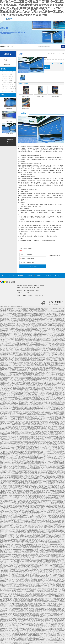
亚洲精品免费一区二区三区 (53, 429)
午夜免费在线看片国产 (24, 405)
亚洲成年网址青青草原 (24, 473)
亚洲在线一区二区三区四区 (45, 532)
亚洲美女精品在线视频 (30, 322)
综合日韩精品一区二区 (36, 436)
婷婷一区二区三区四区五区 (50, 373)
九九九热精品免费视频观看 (58, 539)
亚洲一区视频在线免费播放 (17, 637)
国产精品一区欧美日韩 (23, 480)
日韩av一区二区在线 (41, 501)
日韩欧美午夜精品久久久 (22, 318)
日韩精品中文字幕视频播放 (15, 390)
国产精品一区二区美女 (5, 549)
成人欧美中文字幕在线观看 (42, 618)
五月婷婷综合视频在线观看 (21, 345)
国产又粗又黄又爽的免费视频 (52, 495)
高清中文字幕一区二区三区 (56, 636)
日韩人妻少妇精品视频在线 (17, 424)
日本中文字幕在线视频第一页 (20, 417)
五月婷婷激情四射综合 (21, 589)
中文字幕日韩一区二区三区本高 (53, 311)
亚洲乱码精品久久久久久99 (15, 415)
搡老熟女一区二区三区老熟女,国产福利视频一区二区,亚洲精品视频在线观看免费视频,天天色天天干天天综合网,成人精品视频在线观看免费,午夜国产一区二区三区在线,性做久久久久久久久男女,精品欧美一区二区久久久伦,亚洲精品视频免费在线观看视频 (32, 8)
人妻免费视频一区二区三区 (45, 447)
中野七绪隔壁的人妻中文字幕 (46, 530)
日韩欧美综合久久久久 (35, 400)
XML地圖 (37, 288)
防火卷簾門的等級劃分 (8, 74)
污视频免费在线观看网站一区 (38, 495)
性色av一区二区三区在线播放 (26, 411)
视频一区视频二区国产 (14, 570)
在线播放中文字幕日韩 (19, 572)
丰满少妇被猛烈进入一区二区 (22, 386)
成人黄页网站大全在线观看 (52, 499)
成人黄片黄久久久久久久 (29, 348)
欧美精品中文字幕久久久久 (16, 383)
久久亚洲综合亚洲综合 (11, 406)
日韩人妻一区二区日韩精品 (15, 331)
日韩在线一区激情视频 (35, 598)
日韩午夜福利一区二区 (51, 319)
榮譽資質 (30, 275)
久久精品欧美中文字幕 (16, 353)
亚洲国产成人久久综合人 (49, 486)
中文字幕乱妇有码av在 (26, 435)
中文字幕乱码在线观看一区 (37, 486)
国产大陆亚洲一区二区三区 (28, 632)
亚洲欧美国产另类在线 (20, 559)
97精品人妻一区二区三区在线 (24, 441)
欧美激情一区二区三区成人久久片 (11, 365)
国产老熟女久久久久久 (25, 528)
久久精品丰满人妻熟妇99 (8, 569)
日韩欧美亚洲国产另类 (18, 450)
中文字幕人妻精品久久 (17, 592)
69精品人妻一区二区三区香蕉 (14, 336)
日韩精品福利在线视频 (23, 392)
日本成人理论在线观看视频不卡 (19, 532)
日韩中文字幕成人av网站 (44, 488)
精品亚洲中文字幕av (45, 350)
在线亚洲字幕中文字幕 (40, 319)
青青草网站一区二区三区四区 (56, 553)
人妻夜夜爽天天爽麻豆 (47, 547)
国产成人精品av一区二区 (8, 616)
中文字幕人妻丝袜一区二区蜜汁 (49, 511)
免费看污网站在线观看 (37, 323)
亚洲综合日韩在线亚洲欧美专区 (14, 577)
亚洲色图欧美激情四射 (56, 621)
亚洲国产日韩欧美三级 (41, 414)
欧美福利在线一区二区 (52, 535)
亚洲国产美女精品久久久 (14, 495)
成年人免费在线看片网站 (52, 567)
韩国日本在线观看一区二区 (48, 365)
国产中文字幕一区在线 (57, 518)
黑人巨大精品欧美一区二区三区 (30, 382)
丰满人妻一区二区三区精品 (56, 350)
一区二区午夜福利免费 (33, 524)
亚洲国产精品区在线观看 (31, 613)
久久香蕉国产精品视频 (11, 636)
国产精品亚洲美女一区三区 (8, 629)
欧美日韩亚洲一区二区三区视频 (33, 533)
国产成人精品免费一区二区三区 (27, 319)
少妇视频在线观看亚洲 (34, 419)
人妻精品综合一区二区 (32, 417)
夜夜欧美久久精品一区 (13, 380)
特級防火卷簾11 (9, 108)
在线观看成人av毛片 (30, 385)
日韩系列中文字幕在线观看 (31, 329)
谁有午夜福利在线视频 (34, 588)
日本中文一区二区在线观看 (34, 341)
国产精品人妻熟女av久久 (59, 400)
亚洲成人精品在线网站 (51, 348)
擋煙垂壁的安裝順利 (7, 80)
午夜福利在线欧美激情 (36, 441)
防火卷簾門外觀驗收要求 (8, 72)
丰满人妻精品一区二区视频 (30, 393)
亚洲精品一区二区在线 (55, 490)
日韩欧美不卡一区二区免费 (43, 557)
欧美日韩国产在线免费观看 (44, 621)
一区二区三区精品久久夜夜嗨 (30, 490)
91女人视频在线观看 (5, 598)
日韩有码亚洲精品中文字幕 (58, 461)
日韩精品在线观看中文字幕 (54, 326)
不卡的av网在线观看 (23, 430)
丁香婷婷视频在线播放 (46, 570)
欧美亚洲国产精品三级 (52, 317)
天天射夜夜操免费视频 (51, 367)
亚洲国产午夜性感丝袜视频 (20, 314)
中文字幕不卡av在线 (52, 586)
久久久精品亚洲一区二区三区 (26, 499)
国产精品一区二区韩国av (13, 486)
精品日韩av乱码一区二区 (16, 455)
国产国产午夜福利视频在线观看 (42, 352)
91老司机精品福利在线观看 (35, 496)
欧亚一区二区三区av (52, 608)
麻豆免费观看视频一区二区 (22, 485)
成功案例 (21, 275)
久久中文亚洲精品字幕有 (51, 313)
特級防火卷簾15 (26, 96)
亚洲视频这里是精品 (40, 385)
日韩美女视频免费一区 (54, 542)
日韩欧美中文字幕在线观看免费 (38, 537)
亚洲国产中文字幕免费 (50, 361)
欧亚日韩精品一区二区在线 (54, 634)
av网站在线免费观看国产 (40, 348)
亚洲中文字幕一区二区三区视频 (27, 370)
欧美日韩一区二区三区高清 (30, 501)
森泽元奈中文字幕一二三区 (32, 321)
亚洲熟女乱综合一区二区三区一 (31, 540)
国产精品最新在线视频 (9, 407)
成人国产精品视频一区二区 (40, 579)
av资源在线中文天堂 (30, 334)
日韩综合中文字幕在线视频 (44, 591)
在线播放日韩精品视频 (58, 480)
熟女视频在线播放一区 (25, 365)
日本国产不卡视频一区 (51, 537)
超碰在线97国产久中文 (53, 370)
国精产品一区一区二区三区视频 (55, 333)
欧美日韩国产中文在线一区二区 (14, 535)
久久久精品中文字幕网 (59, 505)
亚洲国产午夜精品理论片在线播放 (21, 402)
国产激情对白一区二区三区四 (41, 622)
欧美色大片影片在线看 (50, 391)
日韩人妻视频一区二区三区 (45, 375)
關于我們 (48, 275)
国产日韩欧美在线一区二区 (12, 464)
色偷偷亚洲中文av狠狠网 (44, 360)
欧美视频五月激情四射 (53, 372)
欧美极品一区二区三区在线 (47, 473)
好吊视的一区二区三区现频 (56, 318)
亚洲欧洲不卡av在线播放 (41, 331)
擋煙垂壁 (7, 65)
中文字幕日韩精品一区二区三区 (58, 548)
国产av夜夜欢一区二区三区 (31, 621)
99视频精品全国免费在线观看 (50, 498)
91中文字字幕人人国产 (21, 395)
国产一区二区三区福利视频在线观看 (27, 372)
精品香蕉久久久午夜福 (8, 445)
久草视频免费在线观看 (14, 523)
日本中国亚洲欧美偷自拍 (6, 366)
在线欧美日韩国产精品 (18, 317)
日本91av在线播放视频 (8, 437)
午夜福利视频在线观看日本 (53, 463)
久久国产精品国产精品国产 (29, 351)
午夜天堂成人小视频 (6, 488)
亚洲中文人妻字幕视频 (29, 434)
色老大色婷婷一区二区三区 (36, 555)
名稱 (8, 46)
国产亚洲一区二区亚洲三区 (38, 523)
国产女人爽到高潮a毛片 (22, 593)
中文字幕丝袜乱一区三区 (48, 362)
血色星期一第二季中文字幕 (53, 579)
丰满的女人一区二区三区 (54, 515)
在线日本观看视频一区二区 (26, 421)
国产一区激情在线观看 (16, 562)
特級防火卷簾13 (55, 96)
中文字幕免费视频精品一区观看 (30, 454)
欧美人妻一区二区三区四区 (33, 500)
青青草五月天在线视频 (26, 415)
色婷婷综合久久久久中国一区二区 (54, 415)
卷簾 (6, 60)
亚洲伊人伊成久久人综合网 (23, 461)
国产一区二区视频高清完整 (58, 520)
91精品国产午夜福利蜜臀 (46, 461)
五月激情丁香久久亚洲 (37, 493)
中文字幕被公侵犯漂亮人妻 (18, 338)
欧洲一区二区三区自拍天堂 (42, 516)
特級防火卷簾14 (41, 96)
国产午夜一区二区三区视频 (48, 409)
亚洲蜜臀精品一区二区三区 (24, 337)
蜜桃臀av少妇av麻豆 (8, 381)
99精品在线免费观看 (49, 505)
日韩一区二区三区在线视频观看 (50, 405)
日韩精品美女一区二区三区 (34, 521)
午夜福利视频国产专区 (40, 367)
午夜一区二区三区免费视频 (24, 564)
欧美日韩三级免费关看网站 (30, 324)
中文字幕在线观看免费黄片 (32, 404)
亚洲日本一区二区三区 (49, 452)
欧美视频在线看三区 (23, 607)
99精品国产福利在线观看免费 (46, 514)
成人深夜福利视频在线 (16, 387)
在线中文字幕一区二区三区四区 (18, 488)
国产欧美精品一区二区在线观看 (36, 580)
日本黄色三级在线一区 (42, 324)
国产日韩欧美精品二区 (24, 570)
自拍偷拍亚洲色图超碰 (39, 509)
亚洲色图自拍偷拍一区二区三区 (46, 465)
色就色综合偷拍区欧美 (23, 431)
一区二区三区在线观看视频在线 (50, 420)
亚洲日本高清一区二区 (33, 543)
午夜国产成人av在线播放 (58, 402)
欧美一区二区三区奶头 (30, 338)
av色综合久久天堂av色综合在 (7, 572)
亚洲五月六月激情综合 (25, 436)
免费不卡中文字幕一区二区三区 (11, 392)
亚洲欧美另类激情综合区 (33, 568)
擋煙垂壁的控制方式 (7, 78)
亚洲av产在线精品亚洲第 (25, 486)
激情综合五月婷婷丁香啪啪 (8, 432)
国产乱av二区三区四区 (54, 527)
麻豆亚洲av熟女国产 (38, 592)
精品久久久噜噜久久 (49, 332)
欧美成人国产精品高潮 (17, 554)
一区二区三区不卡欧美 (41, 357)
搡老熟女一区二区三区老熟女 (8, 345)
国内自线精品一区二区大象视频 (47, 444)
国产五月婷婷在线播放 (18, 357)
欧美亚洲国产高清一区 (57, 447)
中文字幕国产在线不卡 (12, 312)
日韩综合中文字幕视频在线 (57, 598)
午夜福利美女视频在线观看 (8, 322)
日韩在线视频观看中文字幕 (13, 491)
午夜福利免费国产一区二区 (24, 558)
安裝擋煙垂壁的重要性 (8, 76)
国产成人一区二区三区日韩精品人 (16, 525)
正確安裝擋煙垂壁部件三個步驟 (10, 83)
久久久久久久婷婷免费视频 (28, 489)
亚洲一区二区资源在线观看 (37, 439)
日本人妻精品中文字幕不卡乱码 (30, 410)
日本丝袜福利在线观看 (18, 360)
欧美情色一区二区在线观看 (35, 402)
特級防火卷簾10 (9, 121)
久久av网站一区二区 (60, 599)
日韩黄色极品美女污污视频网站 (52, 466)
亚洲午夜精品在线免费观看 (40, 429)
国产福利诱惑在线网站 (46, 377)
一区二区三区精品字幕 (34, 494)
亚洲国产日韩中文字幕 (33, 318)
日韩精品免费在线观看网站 (18, 367)
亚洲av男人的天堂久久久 (28, 601)
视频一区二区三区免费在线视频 (9, 420)
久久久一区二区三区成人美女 (32, 412)
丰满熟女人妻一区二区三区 (50, 449)
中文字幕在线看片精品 (13, 328)
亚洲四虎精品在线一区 (11, 422)
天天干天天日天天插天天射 (18, 324)
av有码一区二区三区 (38, 449)
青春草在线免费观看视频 (58, 323)
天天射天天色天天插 (50, 582)
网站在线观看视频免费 (29, 442)
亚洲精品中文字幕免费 (5, 455)
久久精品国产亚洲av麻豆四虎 (41, 390)
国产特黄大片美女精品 (46, 341)
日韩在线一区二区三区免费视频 (46, 529)
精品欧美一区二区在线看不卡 (30, 381)
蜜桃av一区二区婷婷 (9, 314)
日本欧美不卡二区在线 (59, 332)
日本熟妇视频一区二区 (20, 618)
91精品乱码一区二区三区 (33, 527)
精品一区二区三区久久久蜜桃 (51, 376)
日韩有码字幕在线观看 (25, 451)
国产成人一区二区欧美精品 (49, 503)
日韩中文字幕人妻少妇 (18, 445)
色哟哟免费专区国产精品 (46, 596)
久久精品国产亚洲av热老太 (36, 633)
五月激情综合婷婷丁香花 (36, 380)
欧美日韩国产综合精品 (8, 450)
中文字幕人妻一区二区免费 (10, 356)
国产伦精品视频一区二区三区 (22, 588)
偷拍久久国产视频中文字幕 (27, 579)
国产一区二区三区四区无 (39, 437)
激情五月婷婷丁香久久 (10, 386)
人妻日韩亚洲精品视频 (26, 416)
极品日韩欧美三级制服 (37, 327)
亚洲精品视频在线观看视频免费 (22, 506)
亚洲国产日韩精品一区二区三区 (33, 366)
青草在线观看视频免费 (38, 457)
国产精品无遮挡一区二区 (28, 567)
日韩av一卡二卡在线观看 (28, 622)
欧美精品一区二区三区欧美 (57, 375)
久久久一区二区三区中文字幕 (19, 425)
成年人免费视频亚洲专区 (44, 318)
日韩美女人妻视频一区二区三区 (46, 321)
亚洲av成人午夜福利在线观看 (46, 347)
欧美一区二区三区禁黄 (11, 589)
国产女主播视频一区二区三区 (21, 529)
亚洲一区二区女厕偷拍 (45, 504)
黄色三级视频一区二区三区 (28, 481)
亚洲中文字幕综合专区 (54, 588)
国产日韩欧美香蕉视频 (60, 356)
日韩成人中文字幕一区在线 (54, 334)
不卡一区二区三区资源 (32, 484)
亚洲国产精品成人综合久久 (58, 366)
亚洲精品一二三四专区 (39, 391)
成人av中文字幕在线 (56, 534)
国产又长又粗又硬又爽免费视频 (56, 489)
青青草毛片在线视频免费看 (46, 368)
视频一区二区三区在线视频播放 (32, 368)
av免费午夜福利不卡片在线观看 (36, 485)
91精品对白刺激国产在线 (28, 599)
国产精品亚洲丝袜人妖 (52, 383)
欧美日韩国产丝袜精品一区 (19, 326)
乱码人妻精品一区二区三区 (12, 457)
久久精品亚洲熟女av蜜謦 (33, 345)
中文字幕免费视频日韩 (45, 471)
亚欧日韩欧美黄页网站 (29, 445)
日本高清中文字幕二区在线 (14, 611)
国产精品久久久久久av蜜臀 (53, 422)
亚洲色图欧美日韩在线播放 (36, 339)
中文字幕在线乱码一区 (39, 628)
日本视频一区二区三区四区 (52, 338)
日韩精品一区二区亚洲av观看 (54, 324)
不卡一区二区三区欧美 (11, 395)
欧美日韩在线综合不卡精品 (26, 460)
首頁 (54, 54)
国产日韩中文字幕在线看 (53, 331)
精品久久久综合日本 (19, 476)
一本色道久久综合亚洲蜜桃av (34, 508)
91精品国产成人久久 (10, 539)
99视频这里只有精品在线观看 (17, 434)
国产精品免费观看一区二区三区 (25, 545)
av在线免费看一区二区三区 (40, 470)
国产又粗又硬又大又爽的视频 (44, 381)
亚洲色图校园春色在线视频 (50, 623)
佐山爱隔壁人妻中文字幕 (6, 401)
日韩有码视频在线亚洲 (57, 368)
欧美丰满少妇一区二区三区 (35, 312)
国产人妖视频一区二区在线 (47, 446)
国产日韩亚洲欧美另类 (36, 387)
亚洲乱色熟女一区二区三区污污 (48, 312)
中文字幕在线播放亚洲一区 (52, 440)
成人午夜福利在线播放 (49, 506)
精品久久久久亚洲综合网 (29, 317)
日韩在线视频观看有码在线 (40, 601)
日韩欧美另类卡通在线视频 (51, 609)
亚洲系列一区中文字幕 (17, 493)
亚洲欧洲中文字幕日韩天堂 (31, 559)
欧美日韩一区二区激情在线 (57, 360)
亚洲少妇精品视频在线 (55, 322)
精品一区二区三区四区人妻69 (37, 498)
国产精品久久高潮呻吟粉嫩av (23, 596)
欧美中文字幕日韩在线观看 (27, 538)
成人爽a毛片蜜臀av (42, 371)
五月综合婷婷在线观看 (39, 396)
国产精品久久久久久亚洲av (13, 372)
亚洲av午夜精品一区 (21, 516)
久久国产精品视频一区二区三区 (42, 637)
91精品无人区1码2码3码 (10, 426)
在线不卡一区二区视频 (13, 547)
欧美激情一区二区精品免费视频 (50, 624)
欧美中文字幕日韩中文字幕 (14, 436)
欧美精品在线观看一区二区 (48, 633)
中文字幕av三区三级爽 (12, 465)
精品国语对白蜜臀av (42, 629)
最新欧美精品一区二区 (17, 599)
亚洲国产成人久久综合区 (44, 524)
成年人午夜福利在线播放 (47, 480)
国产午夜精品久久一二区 (50, 442)
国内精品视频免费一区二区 (12, 430)
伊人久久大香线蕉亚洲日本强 (11, 643)
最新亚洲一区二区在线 (55, 471)
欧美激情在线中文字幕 (29, 606)
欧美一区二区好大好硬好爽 (52, 460)
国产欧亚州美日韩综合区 (6, 367)
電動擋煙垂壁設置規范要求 (9, 87)
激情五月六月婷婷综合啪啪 (24, 464)
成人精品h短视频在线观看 (33, 532)
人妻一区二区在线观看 (40, 338)
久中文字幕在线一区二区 (12, 337)
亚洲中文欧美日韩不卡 (46, 534)
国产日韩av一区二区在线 (45, 584)
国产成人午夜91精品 (7, 329)
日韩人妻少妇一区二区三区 (32, 488)
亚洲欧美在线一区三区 (38, 401)
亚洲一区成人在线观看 (36, 426)
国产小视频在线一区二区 (23, 483)
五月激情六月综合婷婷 (48, 380)
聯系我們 (58, 275)
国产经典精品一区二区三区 (50, 455)
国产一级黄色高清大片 (42, 329)
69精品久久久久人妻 (35, 558)
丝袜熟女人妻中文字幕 (44, 510)
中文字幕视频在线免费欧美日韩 (52, 509)
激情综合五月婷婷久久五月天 (10, 527)
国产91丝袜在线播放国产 (36, 337)
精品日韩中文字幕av (21, 422)
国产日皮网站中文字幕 (8, 417)
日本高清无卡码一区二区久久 (27, 574)
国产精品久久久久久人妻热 (11, 461)
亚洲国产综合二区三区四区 (29, 631)
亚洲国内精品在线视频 (18, 313)
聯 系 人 (22, 255)
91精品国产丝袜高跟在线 (26, 327)
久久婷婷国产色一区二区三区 (24, 587)
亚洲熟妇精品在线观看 (7, 532)
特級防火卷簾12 (26, 109)
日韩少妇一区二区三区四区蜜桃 (41, 574)
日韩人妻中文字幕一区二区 (39, 544)
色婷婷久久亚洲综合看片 (17, 414)
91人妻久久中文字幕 (58, 427)
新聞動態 (39, 275)
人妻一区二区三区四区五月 (15, 578)
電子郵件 (23, 262)
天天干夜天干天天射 (56, 543)
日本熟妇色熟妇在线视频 (40, 434)
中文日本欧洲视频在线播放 (52, 544)
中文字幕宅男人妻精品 (10, 618)
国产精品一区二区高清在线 (53, 469)
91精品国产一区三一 (20, 347)
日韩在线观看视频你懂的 (36, 365)
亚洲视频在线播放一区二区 (21, 444)
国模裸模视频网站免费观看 (41, 334)
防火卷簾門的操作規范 (8, 91)
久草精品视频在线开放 (29, 311)
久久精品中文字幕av (12, 584)
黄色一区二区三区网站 (15, 319)
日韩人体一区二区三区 (10, 398)
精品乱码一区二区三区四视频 (55, 417)
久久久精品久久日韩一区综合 (17, 501)
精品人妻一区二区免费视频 (43, 490)
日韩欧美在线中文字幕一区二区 (11, 624)
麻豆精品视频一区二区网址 (32, 375)
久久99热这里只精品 (47, 565)
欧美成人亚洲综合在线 (21, 552)
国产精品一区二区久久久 (11, 580)
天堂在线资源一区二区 (32, 552)
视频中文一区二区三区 (60, 365)
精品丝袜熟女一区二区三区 (48, 436)
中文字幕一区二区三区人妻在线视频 (34, 425)
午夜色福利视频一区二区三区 (42, 575)
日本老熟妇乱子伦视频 (24, 503)
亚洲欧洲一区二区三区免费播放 (37, 550)
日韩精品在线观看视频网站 (52, 371)
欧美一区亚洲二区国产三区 (45, 345)
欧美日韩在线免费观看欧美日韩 (28, 331)
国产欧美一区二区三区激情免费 (16, 355)
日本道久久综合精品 (37, 565)
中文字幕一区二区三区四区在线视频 (46, 454)
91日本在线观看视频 (10, 459)
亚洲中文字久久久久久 (7, 425)
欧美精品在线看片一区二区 (32, 510)
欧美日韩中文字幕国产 (40, 311)
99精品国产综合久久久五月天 (43, 476)
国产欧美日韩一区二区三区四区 (49, 398)
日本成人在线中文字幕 (18, 333)
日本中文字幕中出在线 (18, 442)
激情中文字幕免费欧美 (20, 510)
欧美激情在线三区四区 (45, 598)
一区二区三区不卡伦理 (29, 367)
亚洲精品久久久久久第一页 (55, 382)
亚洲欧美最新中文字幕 (13, 377)
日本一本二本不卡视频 (48, 337)
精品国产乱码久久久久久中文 (29, 542)
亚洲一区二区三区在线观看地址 (14, 632)
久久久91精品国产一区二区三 (48, 587)
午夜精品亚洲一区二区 (52, 525)
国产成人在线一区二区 (29, 352)
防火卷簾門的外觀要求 (8, 85)
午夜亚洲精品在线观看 (20, 530)
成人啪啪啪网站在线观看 (12, 480)
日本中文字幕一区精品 (32, 371)
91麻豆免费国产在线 (56, 404)
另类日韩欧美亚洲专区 (28, 597)
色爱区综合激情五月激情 (23, 494)
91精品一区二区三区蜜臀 (54, 421)
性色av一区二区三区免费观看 (28, 390)
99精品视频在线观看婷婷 (7, 402)
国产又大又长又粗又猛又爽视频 (37, 609)
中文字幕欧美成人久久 (57, 564)
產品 (12, 46)
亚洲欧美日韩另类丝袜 (42, 326)
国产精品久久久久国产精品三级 (38, 594)
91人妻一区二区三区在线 (42, 395)
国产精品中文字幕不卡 (19, 322)
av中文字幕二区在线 (22, 527)
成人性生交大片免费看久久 (24, 537)
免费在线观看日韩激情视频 (53, 357)
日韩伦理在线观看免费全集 (44, 410)
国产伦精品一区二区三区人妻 (30, 619)
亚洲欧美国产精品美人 (52, 314)
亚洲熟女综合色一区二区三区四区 (31, 360)
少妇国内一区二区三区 (8, 341)
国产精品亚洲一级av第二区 (42, 372)
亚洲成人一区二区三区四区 (53, 563)
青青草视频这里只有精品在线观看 (55, 629)
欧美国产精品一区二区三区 (48, 316)
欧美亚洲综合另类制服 (20, 321)
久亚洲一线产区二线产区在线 (15, 378)
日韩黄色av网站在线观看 (21, 500)
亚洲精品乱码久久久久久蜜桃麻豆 (53, 437)
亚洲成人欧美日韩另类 (9, 476)
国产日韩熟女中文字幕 (39, 424)
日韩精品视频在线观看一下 (33, 504)
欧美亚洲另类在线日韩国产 (30, 586)
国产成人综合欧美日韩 (15, 603)
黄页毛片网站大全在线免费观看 (14, 639)
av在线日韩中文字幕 (8, 368)
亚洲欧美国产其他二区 (56, 341)
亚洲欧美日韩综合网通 (9, 529)
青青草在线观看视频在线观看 (27, 509)
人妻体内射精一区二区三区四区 (18, 334)
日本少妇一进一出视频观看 (48, 328)
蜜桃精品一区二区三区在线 (56, 432)
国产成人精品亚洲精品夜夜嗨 (14, 416)
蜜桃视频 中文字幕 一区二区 (31, 515)
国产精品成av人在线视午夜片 (41, 353)
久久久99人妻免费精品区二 (56, 641)
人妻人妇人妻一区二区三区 (14, 435)
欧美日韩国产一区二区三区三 (22, 496)
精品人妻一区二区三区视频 (23, 350)
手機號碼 (22, 258)
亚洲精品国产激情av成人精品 (56, 593)
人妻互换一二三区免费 (46, 459)
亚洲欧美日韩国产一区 (14, 405)
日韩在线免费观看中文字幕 (51, 385)
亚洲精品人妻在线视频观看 (24, 439)
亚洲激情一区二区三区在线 (44, 404)
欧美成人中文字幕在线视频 (17, 391)
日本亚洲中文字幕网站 (11, 471)
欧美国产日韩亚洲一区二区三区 (41, 336)
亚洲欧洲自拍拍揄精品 (55, 524)
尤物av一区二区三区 (11, 318)
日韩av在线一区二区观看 (41, 317)
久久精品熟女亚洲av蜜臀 (40, 388)
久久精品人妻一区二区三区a (30, 414)
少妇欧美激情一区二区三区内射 (37, 506)
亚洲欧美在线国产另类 (17, 614)
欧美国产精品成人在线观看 (25, 469)
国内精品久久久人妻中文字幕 (20, 363)
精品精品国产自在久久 (17, 567)
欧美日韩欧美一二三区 (52, 501)
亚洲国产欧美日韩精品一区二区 (7, 506)
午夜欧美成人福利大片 (58, 555)
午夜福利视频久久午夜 (21, 471)
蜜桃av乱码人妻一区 (47, 339)
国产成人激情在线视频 (35, 461)
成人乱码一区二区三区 (19, 412)
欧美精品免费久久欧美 (16, 475)
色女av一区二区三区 (47, 323)
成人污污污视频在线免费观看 (53, 611)
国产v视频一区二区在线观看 (54, 351)
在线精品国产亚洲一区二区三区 (17, 557)
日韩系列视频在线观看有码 (49, 483)
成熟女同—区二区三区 (33, 593)
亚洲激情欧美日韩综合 (34, 392)
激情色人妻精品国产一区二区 (17, 352)
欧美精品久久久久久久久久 (25, 377)
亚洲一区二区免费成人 (46, 521)
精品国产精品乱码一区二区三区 (57, 504)
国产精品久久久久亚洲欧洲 (39, 460)
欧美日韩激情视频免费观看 (44, 552)
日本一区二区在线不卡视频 (36, 405)
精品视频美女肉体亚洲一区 (14, 518)
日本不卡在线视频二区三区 (15, 575)
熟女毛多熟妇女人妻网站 (44, 432)
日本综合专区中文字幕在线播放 (47, 419)
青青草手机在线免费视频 (48, 358)
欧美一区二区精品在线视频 (12, 607)
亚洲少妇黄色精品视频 (10, 321)
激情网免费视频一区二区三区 (28, 608)
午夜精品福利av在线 (39, 455)
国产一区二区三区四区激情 (58, 547)
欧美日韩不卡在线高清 (14, 342)
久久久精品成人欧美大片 (55, 575)
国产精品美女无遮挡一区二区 (17, 311)
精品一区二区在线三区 (8, 363)
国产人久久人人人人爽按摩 (24, 380)
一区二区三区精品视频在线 (41, 474)
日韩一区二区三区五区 (28, 396)
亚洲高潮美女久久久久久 (19, 368)
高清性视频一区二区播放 (20, 343)
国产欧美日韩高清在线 (54, 616)
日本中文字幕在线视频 (33, 529)
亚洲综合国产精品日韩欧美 (14, 451)
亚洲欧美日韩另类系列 (54, 578)
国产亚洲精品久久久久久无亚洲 (21, 520)
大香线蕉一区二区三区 (53, 393)
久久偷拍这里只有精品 (17, 409)
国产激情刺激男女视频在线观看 (43, 322)
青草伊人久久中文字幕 (19, 432)
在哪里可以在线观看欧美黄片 (32, 530)
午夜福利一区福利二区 (51, 549)
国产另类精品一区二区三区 (12, 558)
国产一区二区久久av (47, 564)
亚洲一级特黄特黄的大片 (57, 521)
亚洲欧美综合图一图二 (35, 570)
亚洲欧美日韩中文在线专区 (38, 361)
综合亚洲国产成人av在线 (14, 370)
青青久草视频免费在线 (9, 343)
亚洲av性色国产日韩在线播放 (22, 398)
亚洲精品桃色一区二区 (18, 597)
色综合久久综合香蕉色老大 (35, 398)
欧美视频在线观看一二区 (46, 366)
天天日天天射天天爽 (22, 371)
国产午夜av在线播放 (31, 406)
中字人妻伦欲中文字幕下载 (13, 503)
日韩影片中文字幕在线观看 (27, 639)
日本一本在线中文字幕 (31, 422)
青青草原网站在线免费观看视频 (39, 415)
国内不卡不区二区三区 (17, 481)
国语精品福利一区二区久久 (39, 554)
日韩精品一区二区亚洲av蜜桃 (16, 351)
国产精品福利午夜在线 (39, 397)
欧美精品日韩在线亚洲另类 (30, 450)
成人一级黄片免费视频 (17, 348)
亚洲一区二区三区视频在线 (25, 342)
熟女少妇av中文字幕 (34, 491)
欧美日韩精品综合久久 (20, 346)
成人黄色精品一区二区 (51, 603)
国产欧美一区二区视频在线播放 (11, 514)
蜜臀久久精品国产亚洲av (20, 447)
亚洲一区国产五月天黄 (16, 361)
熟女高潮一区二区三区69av (17, 548)
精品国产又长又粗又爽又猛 (22, 591)
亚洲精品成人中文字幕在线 (17, 631)
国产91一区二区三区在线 (20, 569)
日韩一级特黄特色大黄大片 (35, 316)
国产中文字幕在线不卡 (41, 383)
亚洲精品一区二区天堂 (51, 554)
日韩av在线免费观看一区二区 (30, 627)
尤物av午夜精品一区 (14, 598)
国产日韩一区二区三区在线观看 (51, 435)
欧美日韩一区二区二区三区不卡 (42, 407)
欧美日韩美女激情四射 (29, 313)
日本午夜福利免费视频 (16, 358)
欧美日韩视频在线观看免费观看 (51, 485)
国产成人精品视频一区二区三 (29, 383)
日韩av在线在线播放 (26, 387)
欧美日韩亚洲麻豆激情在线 (18, 329)
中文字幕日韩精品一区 (48, 612)
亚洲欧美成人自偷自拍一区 (29, 333)
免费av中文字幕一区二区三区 (43, 613)
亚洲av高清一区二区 (6, 562)
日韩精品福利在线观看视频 (40, 563)
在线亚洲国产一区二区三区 (47, 427)
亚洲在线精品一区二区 (11, 485)
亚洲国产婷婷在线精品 (19, 583)
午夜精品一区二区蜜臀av (41, 351)
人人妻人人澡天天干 (38, 597)
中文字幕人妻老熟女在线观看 (57, 552)
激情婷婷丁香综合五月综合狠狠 (27, 563)
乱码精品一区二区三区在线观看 (10, 498)
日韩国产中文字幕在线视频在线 (25, 457)
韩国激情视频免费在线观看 (41, 608)
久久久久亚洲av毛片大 (37, 358)
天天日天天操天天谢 (31, 314)
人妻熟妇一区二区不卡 (52, 346)
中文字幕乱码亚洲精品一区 (32, 539)
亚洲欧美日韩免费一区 (50, 386)
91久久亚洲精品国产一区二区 (12, 421)
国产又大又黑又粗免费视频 (58, 345)
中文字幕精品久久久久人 (9, 530)
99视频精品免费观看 (39, 442)
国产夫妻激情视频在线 (5, 454)
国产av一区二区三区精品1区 (14, 332)
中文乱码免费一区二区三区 (30, 476)
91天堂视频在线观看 (29, 429)
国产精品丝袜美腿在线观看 (13, 563)
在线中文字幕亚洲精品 (14, 469)
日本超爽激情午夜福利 (52, 642)
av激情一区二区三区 (6, 387)
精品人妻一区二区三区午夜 (20, 427)
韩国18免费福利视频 (36, 377)
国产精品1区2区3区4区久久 (53, 456)
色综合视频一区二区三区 (47, 431)
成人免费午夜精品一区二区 (57, 540)
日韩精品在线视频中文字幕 (17, 627)
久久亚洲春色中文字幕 (17, 410)
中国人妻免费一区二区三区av (38, 416)
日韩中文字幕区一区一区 (12, 439)
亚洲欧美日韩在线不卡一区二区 (38, 464)
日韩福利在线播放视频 (45, 500)
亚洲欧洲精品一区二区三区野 (55, 390)
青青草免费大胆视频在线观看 (46, 392)
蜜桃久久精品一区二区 (41, 463)
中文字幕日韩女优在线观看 (37, 435)
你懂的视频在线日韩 (37, 411)
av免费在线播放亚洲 (37, 409)
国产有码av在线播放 (58, 392)
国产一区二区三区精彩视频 (43, 553)
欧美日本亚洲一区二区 (8, 317)
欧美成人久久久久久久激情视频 (50, 327)
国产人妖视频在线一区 (57, 459)
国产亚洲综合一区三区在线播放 (14, 373)
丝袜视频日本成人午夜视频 (57, 602)
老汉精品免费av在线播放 (27, 373)
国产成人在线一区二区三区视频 (28, 575)
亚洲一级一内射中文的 (28, 519)
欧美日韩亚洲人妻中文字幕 (56, 637)
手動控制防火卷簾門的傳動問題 (10, 89)
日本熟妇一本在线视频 (54, 336)
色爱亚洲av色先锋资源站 (14, 460)
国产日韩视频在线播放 (26, 361)
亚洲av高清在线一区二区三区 (15, 470)
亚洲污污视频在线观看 (26, 475)
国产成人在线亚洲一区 (59, 452)
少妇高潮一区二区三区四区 (47, 400)
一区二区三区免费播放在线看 (18, 366)
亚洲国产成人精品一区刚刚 (41, 370)
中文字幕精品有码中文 (57, 491)
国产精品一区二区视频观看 (13, 473)
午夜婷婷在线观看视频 (16, 544)
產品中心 (8, 54)
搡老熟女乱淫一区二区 (52, 478)
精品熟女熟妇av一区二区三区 (45, 539)
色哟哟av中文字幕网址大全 (6, 540)
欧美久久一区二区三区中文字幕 (13, 456)
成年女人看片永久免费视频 (36, 356)
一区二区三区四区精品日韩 (27, 332)
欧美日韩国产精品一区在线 (11, 339)
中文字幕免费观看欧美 (33, 465)
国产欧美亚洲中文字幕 (21, 641)
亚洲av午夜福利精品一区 (14, 642)
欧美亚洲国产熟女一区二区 (58, 596)
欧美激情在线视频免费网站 (6, 357)
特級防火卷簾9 (9, 134)
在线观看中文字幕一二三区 (9, 555)
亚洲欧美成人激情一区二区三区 (50, 342)
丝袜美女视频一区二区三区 (55, 450)
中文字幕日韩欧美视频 (10, 375)
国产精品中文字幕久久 (30, 346)
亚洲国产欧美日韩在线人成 (54, 468)
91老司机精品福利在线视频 (45, 543)
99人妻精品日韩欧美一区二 (35, 328)
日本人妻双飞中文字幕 (39, 562)
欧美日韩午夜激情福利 (41, 406)
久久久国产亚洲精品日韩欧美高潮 (37, 386)
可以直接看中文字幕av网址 (56, 352)
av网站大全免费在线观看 (31, 326)
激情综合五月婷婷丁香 (11, 446)
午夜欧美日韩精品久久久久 (22, 316)
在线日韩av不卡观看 (27, 376)
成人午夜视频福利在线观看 (27, 449)
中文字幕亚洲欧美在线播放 (15, 608)
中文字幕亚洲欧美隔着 (35, 350)
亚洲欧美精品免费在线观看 (14, 574)
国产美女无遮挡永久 (31, 395)
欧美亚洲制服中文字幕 (41, 314)
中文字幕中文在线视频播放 (6, 333)
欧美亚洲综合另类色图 (59, 558)
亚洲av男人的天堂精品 (43, 382)
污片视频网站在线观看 (12, 568)
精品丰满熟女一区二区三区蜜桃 (39, 456)
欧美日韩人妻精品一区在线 (9, 347)
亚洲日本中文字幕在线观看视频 (54, 434)
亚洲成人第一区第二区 (50, 424)
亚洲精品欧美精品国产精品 (50, 401)
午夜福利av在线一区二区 (56, 488)
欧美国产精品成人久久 (17, 376)
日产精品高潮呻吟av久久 (41, 333)
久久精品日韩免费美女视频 (38, 376)
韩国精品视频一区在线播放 (20, 484)
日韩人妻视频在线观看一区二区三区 (15, 397)
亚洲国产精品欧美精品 (7, 338)
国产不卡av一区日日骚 (17, 401)
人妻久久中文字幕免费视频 (44, 548)
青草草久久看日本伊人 (42, 515)
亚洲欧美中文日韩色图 (18, 396)
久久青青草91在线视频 (32, 634)
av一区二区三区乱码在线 (54, 494)
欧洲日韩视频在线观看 (16, 478)
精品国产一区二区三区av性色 (37, 528)
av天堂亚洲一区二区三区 (38, 355)
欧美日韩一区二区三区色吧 (11, 441)
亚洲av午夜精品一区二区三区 (31, 432)
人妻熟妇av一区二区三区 (23, 312)
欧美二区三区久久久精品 (26, 642)
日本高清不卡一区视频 (20, 375)
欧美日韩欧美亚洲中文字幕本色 (32, 347)
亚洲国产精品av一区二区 (26, 456)
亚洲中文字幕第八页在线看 (53, 388)
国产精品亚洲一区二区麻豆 (27, 336)
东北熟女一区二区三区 (27, 323)
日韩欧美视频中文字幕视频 (52, 583)
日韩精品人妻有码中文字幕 (50, 475)
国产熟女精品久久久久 (39, 313)
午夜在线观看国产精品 (59, 358)
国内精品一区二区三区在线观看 (33, 343)
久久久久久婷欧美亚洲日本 (37, 451)
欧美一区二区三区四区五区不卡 (22, 459)
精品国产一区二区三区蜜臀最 (58, 570)
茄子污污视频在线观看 (38, 373)
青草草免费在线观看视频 (37, 560)
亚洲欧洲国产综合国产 (5, 311)
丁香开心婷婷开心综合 (9, 504)
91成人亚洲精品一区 (28, 565)
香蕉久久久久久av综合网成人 (23, 356)
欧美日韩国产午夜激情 (47, 402)
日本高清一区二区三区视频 (10, 316)
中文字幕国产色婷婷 (38, 614)
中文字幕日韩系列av (33, 520)
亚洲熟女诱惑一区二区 (7, 348)
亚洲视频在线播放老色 (41, 583)
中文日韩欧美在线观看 (8, 313)
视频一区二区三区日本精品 (52, 464)
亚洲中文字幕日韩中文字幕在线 (56, 412)
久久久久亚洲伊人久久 (19, 407)
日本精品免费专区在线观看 (36, 503)
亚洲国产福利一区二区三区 (35, 480)
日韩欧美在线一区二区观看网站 (30, 548)
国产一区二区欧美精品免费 (47, 343)
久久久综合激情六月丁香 (42, 393)
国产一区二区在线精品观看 (6, 505)
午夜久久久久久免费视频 (18, 606)
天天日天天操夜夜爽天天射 (53, 470)
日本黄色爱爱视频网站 (27, 409)
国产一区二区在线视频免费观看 (7, 346)
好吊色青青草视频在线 (37, 342)
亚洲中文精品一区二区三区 (54, 353)
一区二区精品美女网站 (23, 624)
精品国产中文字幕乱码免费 (29, 357)
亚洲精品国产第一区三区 (56, 627)
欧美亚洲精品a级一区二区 (48, 356)
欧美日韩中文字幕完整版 (12, 400)
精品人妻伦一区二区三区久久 (10, 371)
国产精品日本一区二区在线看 (35, 420)
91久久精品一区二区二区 (35, 534)
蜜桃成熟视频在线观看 (50, 355)
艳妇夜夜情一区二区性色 (12, 537)
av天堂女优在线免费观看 (37, 617)
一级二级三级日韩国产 (47, 518)
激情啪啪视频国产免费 (29, 397)
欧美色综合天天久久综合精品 (35, 624)
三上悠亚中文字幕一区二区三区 (20, 341)
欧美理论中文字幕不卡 (43, 363)
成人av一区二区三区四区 (54, 329)
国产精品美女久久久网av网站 (55, 395)
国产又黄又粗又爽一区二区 (34, 446)
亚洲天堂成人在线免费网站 (8, 427)
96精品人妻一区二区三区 (15, 323)
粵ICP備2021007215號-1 (28, 288)
